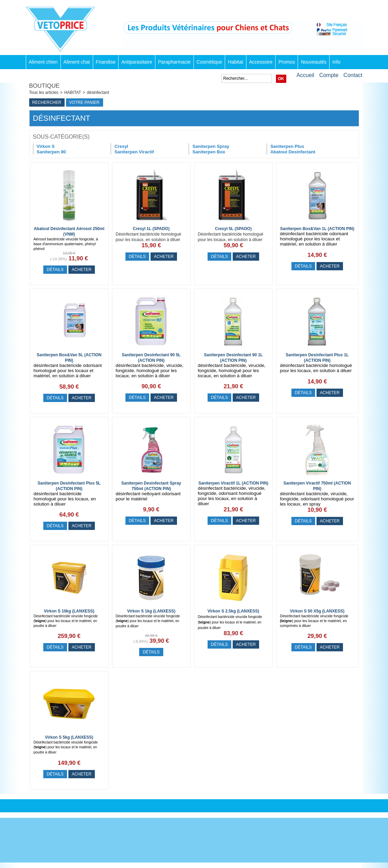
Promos (287, 62)
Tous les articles (44, 93)
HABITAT (73, 93)
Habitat (235, 62)
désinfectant (98, 93)
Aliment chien (43, 62)
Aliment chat (77, 62)
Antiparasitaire (137, 62)
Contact (353, 75)
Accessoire (261, 62)
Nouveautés (314, 62)
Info (336, 62)
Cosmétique (209, 62)
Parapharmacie (174, 62)
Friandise (106, 62)
